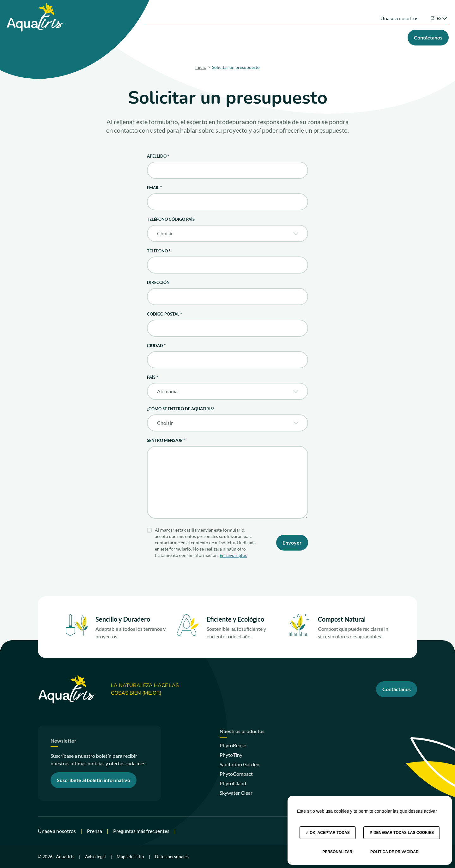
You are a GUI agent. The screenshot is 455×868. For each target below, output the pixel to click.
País (152, 377)
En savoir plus (233, 555)
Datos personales (172, 856)
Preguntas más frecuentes (141, 831)
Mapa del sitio (130, 856)
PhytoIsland (233, 783)
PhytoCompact (236, 774)
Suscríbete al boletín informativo (94, 780)
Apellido (158, 156)
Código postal (164, 314)
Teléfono (159, 251)
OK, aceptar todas (328, 833)
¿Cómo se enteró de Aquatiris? (181, 409)
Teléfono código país (171, 219)
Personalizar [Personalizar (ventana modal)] (337, 852)
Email (154, 188)
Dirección (158, 282)
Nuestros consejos (372, 36)
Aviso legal (95, 856)
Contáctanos (397, 689)
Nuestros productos (217, 36)
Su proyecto (265, 36)
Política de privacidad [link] (394, 852)
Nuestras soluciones (160, 36)
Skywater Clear (236, 793)
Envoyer (292, 542)
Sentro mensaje (166, 440)
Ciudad (156, 346)
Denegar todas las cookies (402, 833)
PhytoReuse (233, 745)
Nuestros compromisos (317, 36)
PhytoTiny (231, 755)
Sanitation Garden (240, 764)
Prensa (94, 831)
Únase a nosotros (390, 12)
